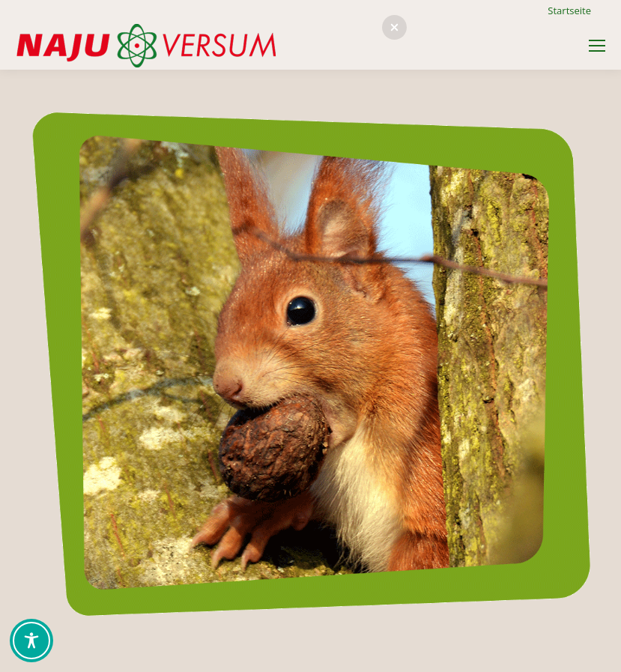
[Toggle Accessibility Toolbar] (31, 641)
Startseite (569, 10)
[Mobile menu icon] (597, 46)
